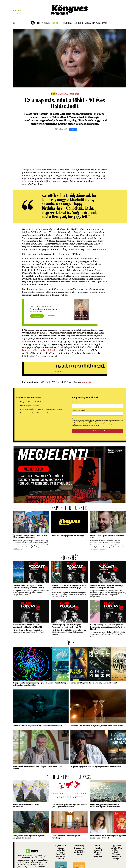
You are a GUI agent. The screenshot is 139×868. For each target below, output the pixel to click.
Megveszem (37, 316)
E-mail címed (77, 402)
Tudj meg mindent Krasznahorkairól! (103, 18)
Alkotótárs (47, 23)
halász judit (75, 94)
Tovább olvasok (58, 371)
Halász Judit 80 (67, 94)
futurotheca (68, 23)
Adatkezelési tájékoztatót (88, 424)
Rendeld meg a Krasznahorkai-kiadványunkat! (91, 23)
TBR (39, 23)
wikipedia (86, 382)
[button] (14, 23)
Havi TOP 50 (57, 23)
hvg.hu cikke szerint (34, 170)
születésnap (60, 94)
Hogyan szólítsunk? (79, 410)
